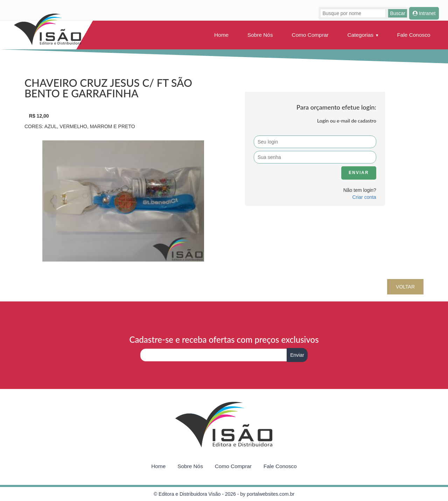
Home (221, 35)
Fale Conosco (414, 35)
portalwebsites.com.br (271, 494)
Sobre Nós (260, 35)
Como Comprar (310, 35)
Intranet (424, 13)
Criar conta (364, 197)
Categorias (360, 35)
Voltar (405, 287)
